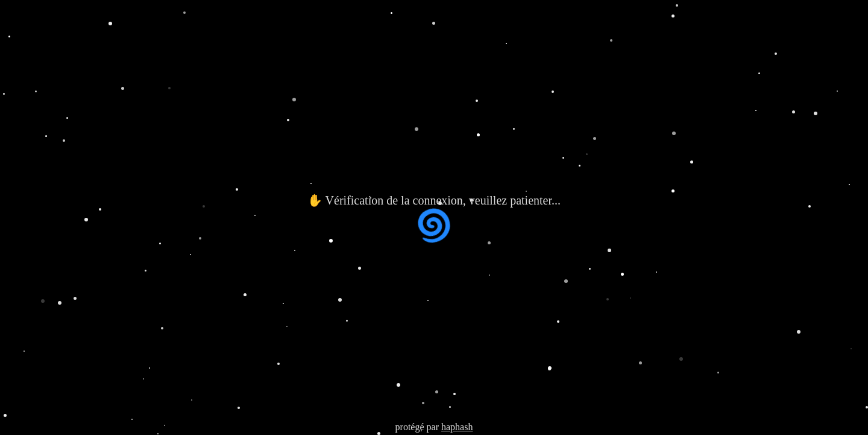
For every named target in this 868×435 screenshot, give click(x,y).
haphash (457, 427)
